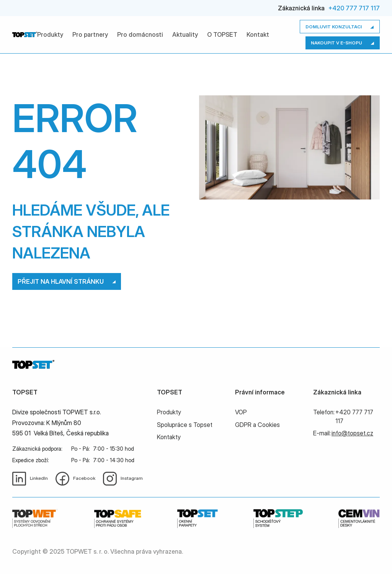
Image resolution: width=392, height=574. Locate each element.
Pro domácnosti (140, 34)
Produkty (50, 34)
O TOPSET (222, 34)
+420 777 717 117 (354, 8)
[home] (25, 34)
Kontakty (169, 437)
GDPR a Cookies (257, 425)
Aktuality (185, 34)
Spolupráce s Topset (185, 425)
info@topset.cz (352, 433)
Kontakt (258, 34)
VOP (241, 412)
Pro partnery (90, 34)
